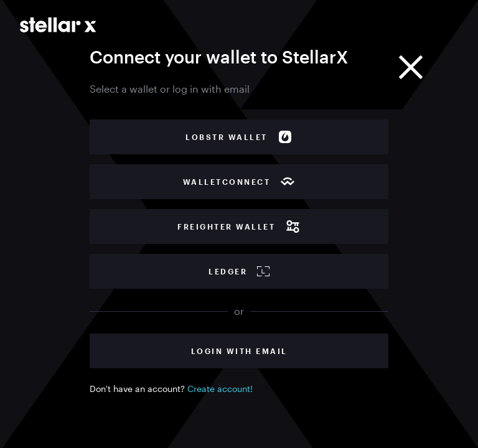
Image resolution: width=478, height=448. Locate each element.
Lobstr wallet (239, 137)
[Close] (411, 67)
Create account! (220, 389)
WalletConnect (239, 182)
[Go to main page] (58, 25)
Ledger (239, 271)
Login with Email (239, 351)
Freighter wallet (239, 226)
